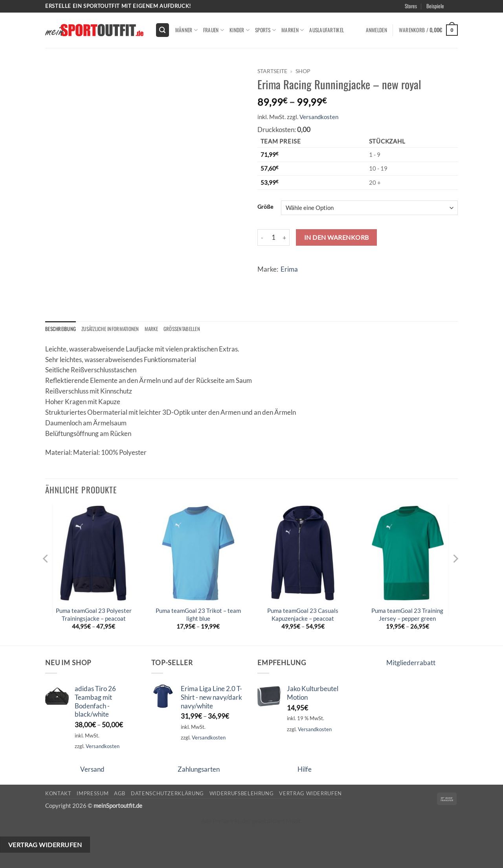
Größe (265, 207)
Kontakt (58, 794)
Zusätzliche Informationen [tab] (112, 329)
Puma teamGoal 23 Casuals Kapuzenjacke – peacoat (303, 615)
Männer (186, 30)
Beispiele (435, 6)
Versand (92, 769)
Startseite (272, 71)
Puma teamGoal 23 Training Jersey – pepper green (407, 615)
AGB (120, 794)
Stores (411, 6)
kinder (240, 30)
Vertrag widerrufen (310, 794)
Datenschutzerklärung (167, 794)
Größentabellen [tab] (186, 329)
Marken (293, 30)
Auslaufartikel (327, 30)
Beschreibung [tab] (61, 329)
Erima (289, 269)
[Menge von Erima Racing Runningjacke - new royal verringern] (262, 237)
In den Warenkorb (337, 237)
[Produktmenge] (274, 237)
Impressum (93, 794)
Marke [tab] (155, 329)
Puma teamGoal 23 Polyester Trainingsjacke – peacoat (94, 615)
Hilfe (305, 769)
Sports (265, 30)
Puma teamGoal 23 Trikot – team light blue (198, 615)
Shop (303, 71)
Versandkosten (319, 117)
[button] (163, 30)
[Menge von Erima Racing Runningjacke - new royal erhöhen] (285, 237)
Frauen (214, 30)
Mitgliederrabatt (411, 663)
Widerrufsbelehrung (242, 794)
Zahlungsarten (199, 769)
